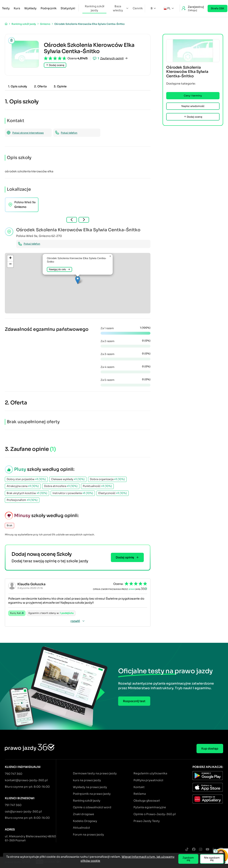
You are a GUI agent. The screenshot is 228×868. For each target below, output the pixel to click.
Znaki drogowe (84, 814)
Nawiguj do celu (59, 269)
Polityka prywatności (148, 780)
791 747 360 (13, 805)
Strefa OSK (217, 8)
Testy (6, 8)
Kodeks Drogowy (85, 821)
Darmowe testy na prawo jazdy (95, 773)
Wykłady (30, 8)
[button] (78, 280)
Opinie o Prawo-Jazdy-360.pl (155, 814)
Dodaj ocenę (55, 65)
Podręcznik (49, 8)
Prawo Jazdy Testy (147, 821)
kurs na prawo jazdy (87, 780)
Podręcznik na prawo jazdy (92, 794)
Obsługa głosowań (147, 801)
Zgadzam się (188, 859)
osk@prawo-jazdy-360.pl (23, 811)
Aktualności (81, 828)
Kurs (17, 8)
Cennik (138, 8)
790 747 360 (14, 774)
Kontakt (139, 787)
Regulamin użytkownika (150, 773)
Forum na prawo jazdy (88, 834)
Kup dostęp (210, 749)
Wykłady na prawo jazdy (90, 787)
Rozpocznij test (134, 701)
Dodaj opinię (127, 557)
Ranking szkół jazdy (95, 8)
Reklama (140, 794)
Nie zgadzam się (212, 859)
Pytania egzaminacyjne (150, 807)
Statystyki (68, 8)
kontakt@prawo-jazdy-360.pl (26, 780)
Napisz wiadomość (193, 106)
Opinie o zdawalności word (92, 807)
